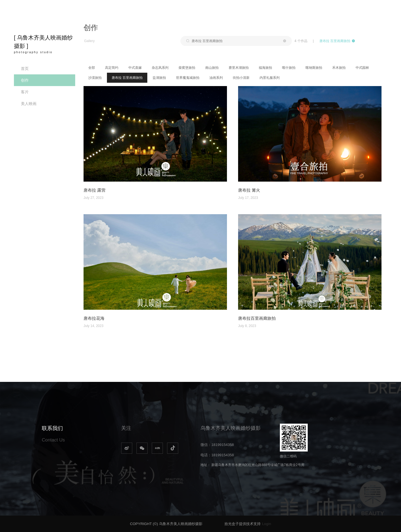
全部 (92, 68)
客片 (25, 92)
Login (266, 524)
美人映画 (29, 104)
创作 (25, 80)
